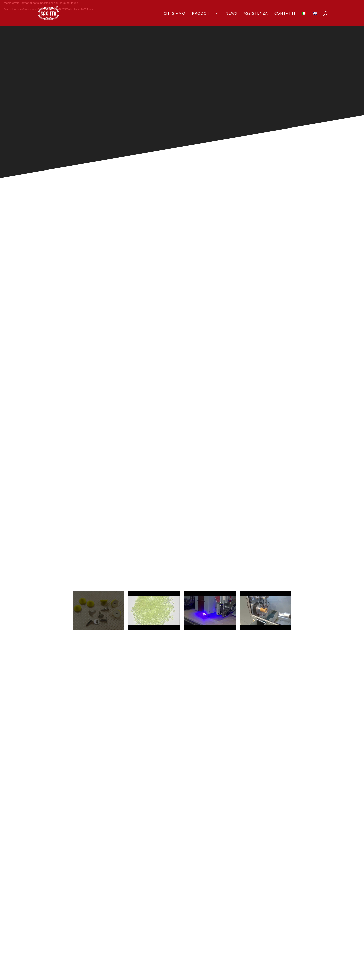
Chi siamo (174, 13)
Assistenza (256, 13)
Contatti (285, 13)
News (231, 13)
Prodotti (203, 13)
